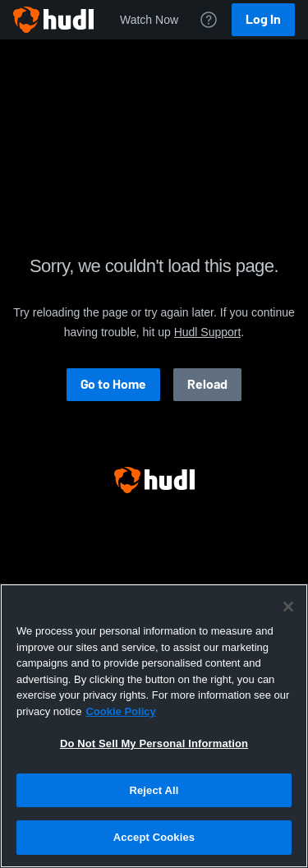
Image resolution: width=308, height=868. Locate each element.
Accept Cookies (154, 837)
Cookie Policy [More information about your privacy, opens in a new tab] (120, 711)
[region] (154, 726)
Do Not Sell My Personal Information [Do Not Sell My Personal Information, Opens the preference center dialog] (154, 743)
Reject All (154, 790)
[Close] (288, 607)
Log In (263, 19)
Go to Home (113, 384)
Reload (207, 384)
